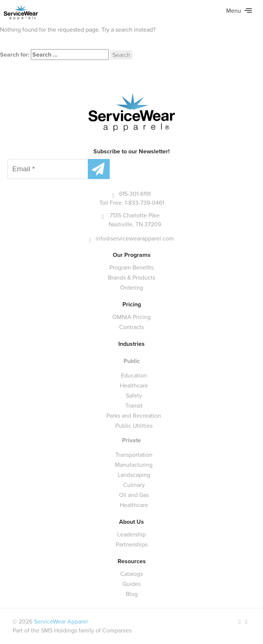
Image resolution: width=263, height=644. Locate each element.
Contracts (131, 327)
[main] (131, 31)
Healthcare (134, 385)
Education (134, 375)
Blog (132, 594)
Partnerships (132, 544)
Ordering (132, 288)
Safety (134, 396)
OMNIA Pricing (131, 317)
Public (132, 361)
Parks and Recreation (134, 416)
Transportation (134, 455)
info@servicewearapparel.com (135, 238)
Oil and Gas (134, 495)
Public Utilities (134, 426)
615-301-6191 (135, 194)
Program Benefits (131, 267)
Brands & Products (131, 278)
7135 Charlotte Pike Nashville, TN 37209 (135, 220)
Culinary (134, 485)
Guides (131, 584)
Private (131, 440)
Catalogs (131, 574)
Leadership (131, 534)
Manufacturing (134, 465)
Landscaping (134, 475)
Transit (134, 406)
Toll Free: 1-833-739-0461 (132, 203)
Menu (239, 11)
